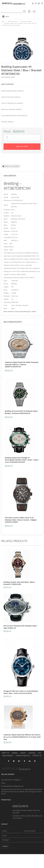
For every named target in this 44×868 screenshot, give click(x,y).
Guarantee (32, 767)
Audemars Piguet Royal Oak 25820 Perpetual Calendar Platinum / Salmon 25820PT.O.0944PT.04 (22, 378)
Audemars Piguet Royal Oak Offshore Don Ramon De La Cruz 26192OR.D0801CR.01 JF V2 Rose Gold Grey (22, 751)
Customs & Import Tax (23, 770)
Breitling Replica (12, 21)
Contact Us (33, 3)
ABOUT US (5, 767)
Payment (42, 3)
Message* (22, 854)
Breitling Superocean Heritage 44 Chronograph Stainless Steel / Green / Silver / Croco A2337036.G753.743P (22, 474)
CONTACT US (37, 770)
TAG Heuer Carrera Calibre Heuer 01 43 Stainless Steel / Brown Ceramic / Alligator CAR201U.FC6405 (21, 534)
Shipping (36, 3)
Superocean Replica (26, 21)
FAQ (40, 767)
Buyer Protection (8, 770)
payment (23, 767)
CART (39, 3)
